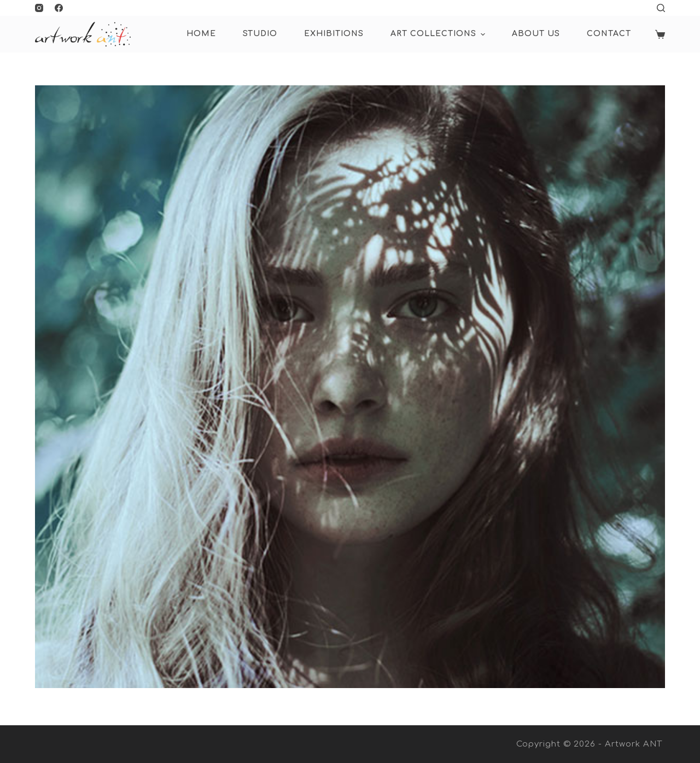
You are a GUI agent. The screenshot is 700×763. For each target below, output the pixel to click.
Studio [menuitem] (260, 34)
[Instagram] (39, 8)
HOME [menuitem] (201, 34)
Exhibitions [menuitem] (334, 34)
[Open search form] (661, 8)
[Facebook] (59, 8)
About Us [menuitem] (536, 34)
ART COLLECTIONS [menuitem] (439, 34)
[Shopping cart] (660, 34)
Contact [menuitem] (609, 34)
